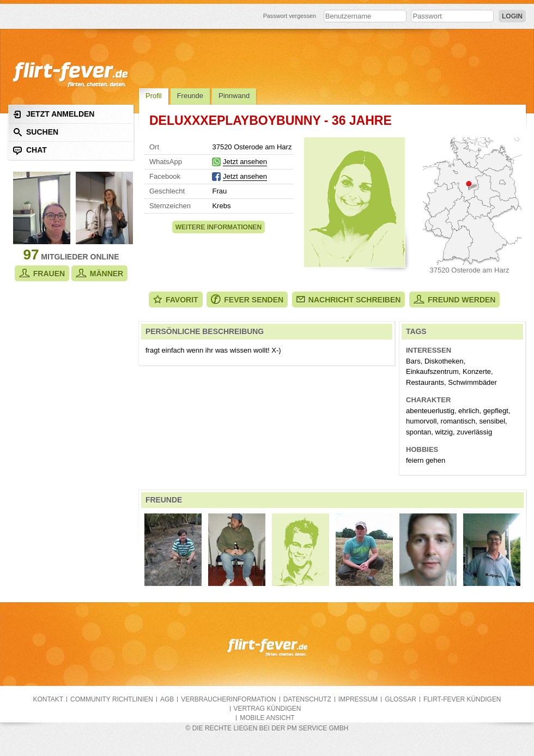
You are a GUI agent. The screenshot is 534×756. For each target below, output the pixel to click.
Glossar (400, 699)
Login (512, 16)
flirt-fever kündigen (462, 699)
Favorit (176, 300)
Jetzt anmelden (54, 114)
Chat (30, 150)
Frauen (42, 273)
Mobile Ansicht (267, 718)
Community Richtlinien (112, 699)
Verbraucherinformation (228, 699)
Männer (99, 273)
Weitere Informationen (219, 227)
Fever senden (247, 300)
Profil (154, 96)
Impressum (358, 699)
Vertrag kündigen (268, 709)
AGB (167, 699)
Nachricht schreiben (349, 300)
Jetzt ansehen (245, 162)
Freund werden (454, 300)
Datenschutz (307, 699)
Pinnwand (234, 96)
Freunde (190, 96)
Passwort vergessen (290, 16)
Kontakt (48, 699)
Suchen (36, 132)
